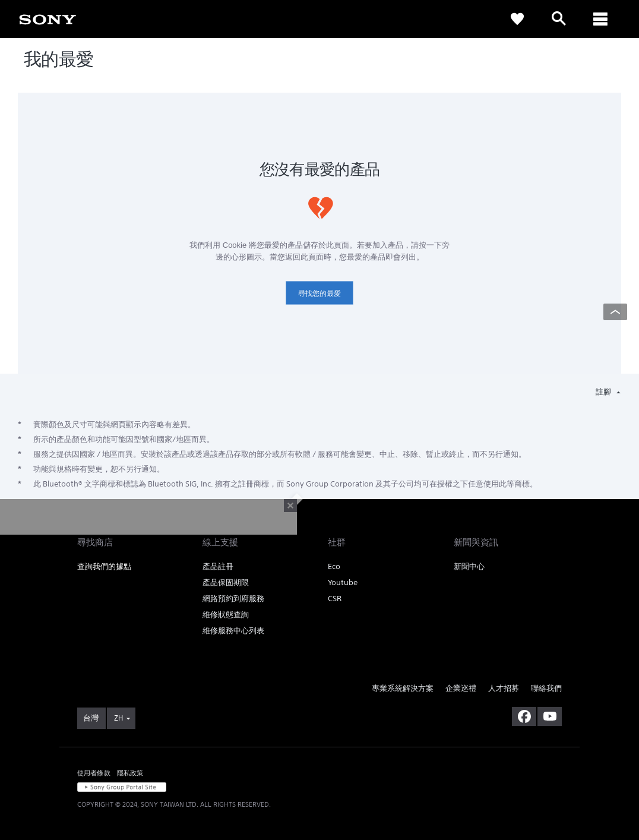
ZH (118, 718)
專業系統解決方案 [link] (403, 688)
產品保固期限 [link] (226, 582)
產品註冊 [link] (218, 566)
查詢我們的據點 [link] (104, 566)
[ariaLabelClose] (600, 19)
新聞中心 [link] (469, 566)
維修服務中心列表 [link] (233, 631)
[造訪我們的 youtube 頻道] (550, 716)
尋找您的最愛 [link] (319, 293)
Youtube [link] (343, 582)
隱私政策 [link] (130, 773)
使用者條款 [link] (94, 773)
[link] (48, 18)
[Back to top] (615, 312)
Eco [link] (334, 566)
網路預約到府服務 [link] (233, 599)
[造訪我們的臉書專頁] (524, 716)
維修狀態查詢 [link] (226, 615)
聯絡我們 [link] (546, 688)
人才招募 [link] (504, 688)
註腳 (604, 392)
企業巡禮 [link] (461, 688)
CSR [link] (335, 599)
